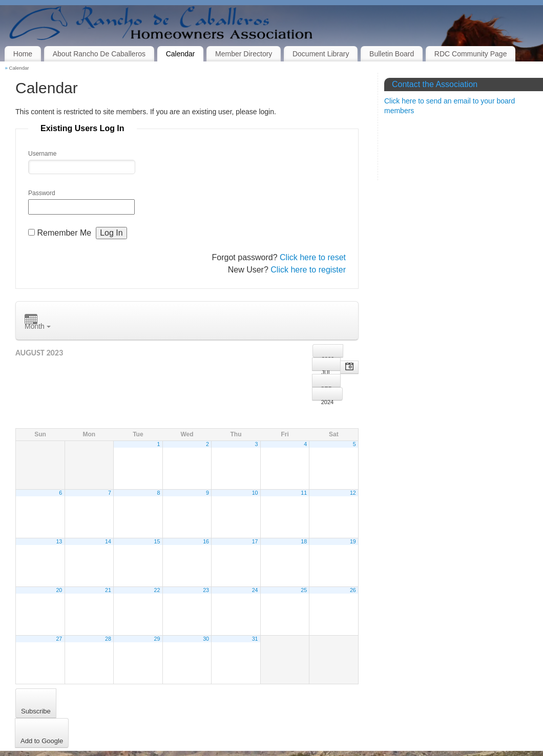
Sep (326, 386)
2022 (328, 357)
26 (353, 590)
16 (206, 541)
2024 (327, 400)
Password (42, 193)
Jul (326, 370)
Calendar (181, 54)
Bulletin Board (392, 54)
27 (59, 639)
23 (206, 590)
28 (108, 639)
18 (304, 541)
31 (255, 639)
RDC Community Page (471, 54)
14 (108, 541)
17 (255, 541)
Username (42, 154)
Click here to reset (313, 257)
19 (353, 541)
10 (255, 493)
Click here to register (308, 270)
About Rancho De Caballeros (99, 54)
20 (59, 590)
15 (157, 541)
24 (255, 590)
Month (38, 322)
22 (157, 590)
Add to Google (42, 741)
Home (23, 54)
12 (353, 493)
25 (304, 590)
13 (59, 541)
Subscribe (36, 711)
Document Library (321, 54)
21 (108, 590)
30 (206, 639)
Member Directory (244, 54)
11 (304, 493)
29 (157, 639)
